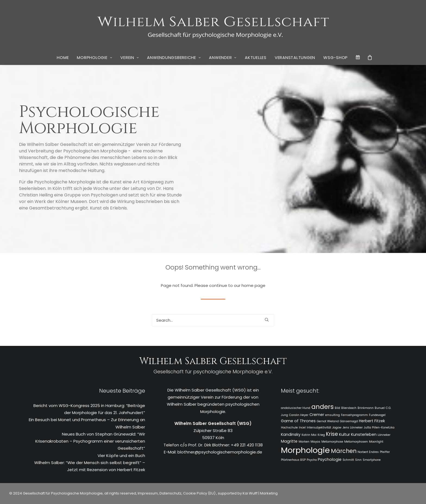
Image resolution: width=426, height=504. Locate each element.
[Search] (213, 320)
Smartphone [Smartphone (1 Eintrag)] (372, 460)
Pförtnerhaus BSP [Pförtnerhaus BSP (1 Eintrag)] (293, 460)
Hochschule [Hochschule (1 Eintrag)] (289, 428)
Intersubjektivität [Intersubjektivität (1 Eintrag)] (319, 428)
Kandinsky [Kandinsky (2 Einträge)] (291, 434)
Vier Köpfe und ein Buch (121, 456)
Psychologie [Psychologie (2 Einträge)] (330, 459)
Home (63, 57)
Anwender (223, 57)
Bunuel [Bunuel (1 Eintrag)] (380, 408)
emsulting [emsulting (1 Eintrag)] (333, 415)
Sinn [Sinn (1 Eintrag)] (358, 460)
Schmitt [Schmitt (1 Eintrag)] (348, 460)
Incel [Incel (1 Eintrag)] (302, 428)
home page (253, 285)
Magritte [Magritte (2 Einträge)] (289, 441)
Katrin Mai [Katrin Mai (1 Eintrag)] (309, 435)
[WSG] (213, 25)
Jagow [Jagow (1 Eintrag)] (337, 428)
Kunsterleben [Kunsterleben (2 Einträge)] (364, 434)
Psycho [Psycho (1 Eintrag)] (312, 460)
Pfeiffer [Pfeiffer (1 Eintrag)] (385, 452)
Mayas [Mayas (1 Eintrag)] (315, 442)
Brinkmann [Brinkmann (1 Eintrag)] (366, 408)
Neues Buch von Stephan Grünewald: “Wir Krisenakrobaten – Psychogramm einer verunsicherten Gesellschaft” (90, 441)
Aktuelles (256, 57)
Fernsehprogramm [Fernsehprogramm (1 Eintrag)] (354, 415)
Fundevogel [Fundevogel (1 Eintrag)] (377, 415)
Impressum (147, 493)
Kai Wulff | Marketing (260, 493)
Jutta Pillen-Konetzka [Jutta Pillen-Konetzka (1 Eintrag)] (379, 428)
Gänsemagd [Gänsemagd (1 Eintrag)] (349, 421)
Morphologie (95, 57)
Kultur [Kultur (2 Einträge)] (344, 434)
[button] (267, 320)
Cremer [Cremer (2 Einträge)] (317, 415)
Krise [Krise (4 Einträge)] (332, 434)
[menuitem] (63, 58)
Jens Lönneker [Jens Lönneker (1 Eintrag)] (353, 428)
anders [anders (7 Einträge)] (322, 407)
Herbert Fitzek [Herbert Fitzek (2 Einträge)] (372, 421)
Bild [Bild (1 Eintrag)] (337, 408)
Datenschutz (170, 493)
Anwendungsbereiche (174, 57)
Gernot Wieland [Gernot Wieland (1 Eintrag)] (328, 421)
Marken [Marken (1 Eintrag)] (304, 442)
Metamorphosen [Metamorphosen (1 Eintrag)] (356, 442)
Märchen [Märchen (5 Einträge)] (344, 451)
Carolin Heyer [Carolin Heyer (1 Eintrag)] (299, 415)
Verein (130, 57)
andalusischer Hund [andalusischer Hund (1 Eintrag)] (296, 408)
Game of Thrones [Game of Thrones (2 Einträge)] (298, 421)
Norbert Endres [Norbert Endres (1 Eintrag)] (368, 452)
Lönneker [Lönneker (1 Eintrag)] (384, 435)
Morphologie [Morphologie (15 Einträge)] (305, 450)
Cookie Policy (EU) (200, 493)
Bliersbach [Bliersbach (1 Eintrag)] (349, 408)
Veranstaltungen (295, 57)
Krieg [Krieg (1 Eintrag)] (321, 435)
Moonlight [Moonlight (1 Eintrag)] (376, 442)
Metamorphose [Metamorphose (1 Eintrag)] (332, 442)
